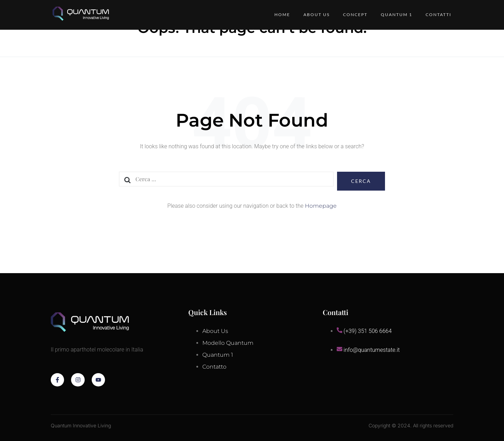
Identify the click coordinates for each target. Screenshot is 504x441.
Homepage (321, 206)
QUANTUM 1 (396, 15)
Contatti (439, 15)
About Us (314, 15)
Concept (354, 15)
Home (279, 15)
